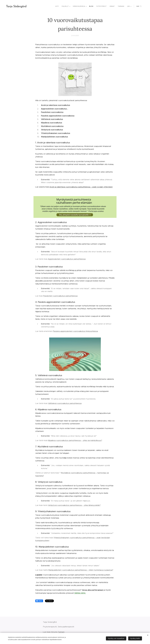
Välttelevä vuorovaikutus (52, 119)
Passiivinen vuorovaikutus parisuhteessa (60, 296)
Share (39, 601)
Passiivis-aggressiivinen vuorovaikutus (58, 116)
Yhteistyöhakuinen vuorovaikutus (56, 133)
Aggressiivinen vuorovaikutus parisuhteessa (67, 259)
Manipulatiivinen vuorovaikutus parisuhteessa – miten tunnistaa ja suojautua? (81, 570)
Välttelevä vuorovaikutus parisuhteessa (65, 403)
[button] (139, 6)
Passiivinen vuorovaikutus (52, 112)
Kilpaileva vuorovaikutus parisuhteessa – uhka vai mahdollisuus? (75, 440)
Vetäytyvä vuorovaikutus (52, 130)
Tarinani (61, 632)
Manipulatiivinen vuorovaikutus (54, 137)
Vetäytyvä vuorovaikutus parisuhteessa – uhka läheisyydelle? (74, 505)
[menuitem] (58, 6)
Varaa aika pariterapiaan (93, 590)
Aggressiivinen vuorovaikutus (54, 109)
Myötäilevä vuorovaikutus (52, 126)
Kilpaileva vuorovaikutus (52, 123)
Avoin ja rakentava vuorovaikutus (56, 105)
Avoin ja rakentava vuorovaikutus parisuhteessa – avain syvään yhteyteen (81, 187)
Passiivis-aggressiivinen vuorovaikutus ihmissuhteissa (75, 331)
